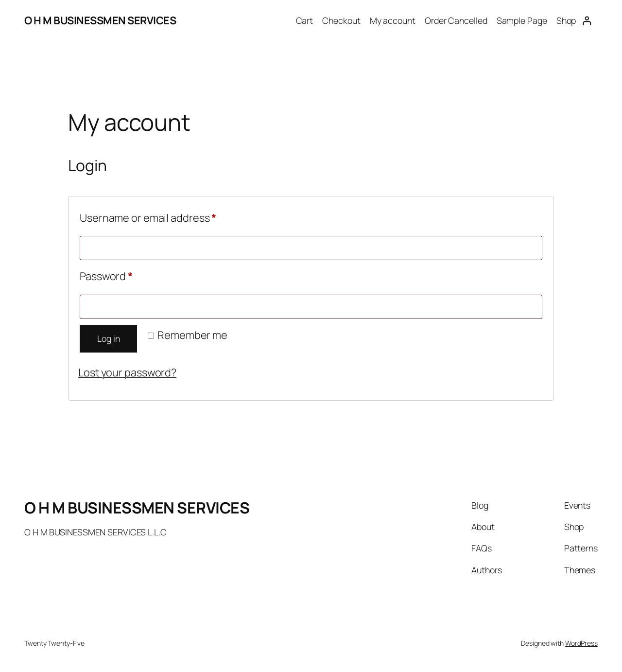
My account (393, 20)
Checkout (341, 20)
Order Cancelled (456, 20)
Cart (305, 20)
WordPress (581, 643)
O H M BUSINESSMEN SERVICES (100, 20)
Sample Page (522, 20)
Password (128, 275)
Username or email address (170, 216)
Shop (566, 20)
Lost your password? (127, 372)
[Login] (587, 21)
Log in (108, 338)
